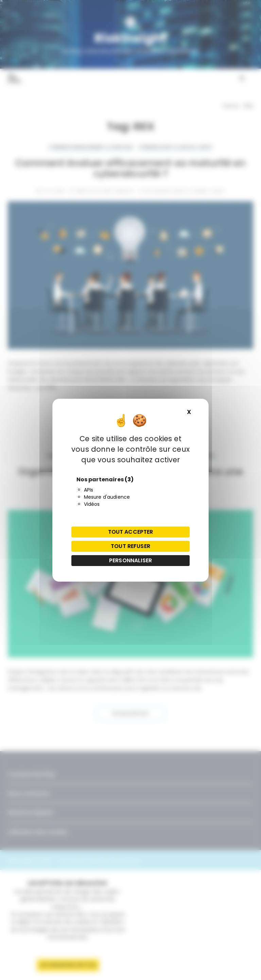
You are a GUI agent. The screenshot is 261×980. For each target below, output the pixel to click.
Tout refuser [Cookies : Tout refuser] (130, 546)
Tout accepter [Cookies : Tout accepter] (131, 532)
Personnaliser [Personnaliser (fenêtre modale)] (130, 560)
